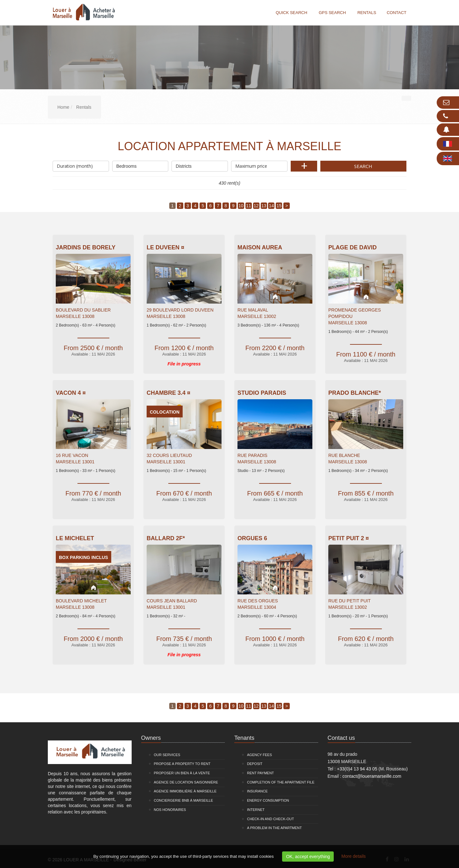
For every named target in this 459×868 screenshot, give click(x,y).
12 (256, 206)
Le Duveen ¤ (165, 247)
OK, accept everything (308, 857)
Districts (200, 165)
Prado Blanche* (355, 393)
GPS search (332, 13)
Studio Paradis (262, 393)
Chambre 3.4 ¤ (168, 393)
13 (264, 206)
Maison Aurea (260, 247)
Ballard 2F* (166, 538)
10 (241, 206)
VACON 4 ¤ (71, 393)
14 (272, 206)
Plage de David (353, 247)
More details (353, 856)
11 (249, 206)
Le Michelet (75, 538)
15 (279, 206)
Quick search (291, 13)
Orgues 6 (252, 538)
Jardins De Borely (86, 247)
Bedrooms (140, 165)
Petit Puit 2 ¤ (349, 538)
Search (363, 166)
